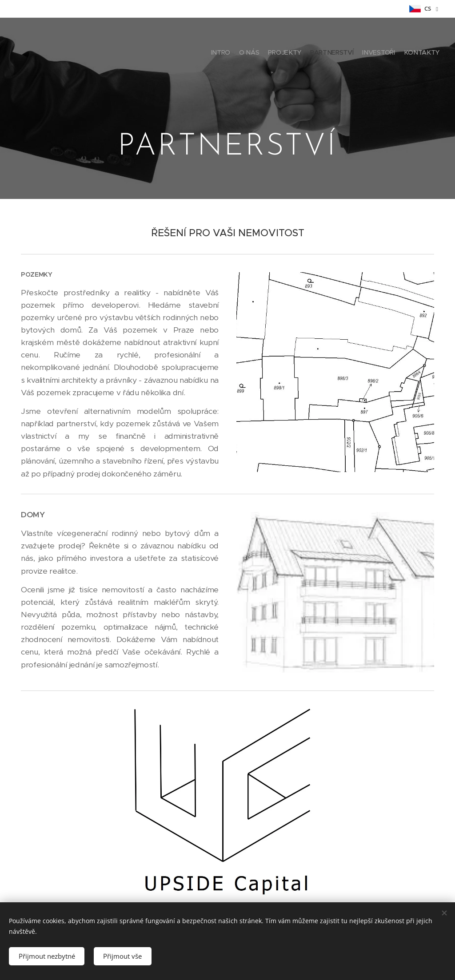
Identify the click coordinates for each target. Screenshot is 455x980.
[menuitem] (396, 53)
